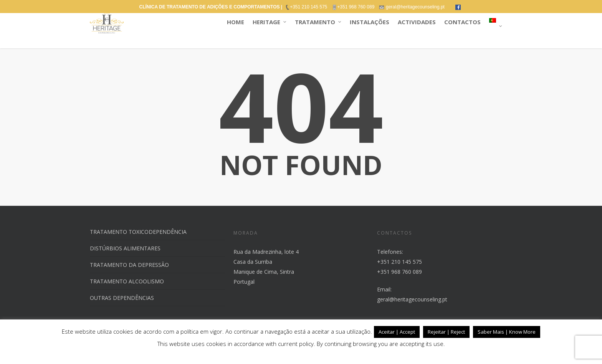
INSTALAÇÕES (370, 22)
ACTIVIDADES (417, 22)
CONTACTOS (462, 22)
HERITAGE (270, 22)
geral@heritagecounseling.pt (412, 299)
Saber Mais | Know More (507, 332)
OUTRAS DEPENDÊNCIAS (122, 298)
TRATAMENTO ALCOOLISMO (127, 281)
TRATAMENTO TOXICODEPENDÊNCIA (138, 232)
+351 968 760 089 (399, 272)
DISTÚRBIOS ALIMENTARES (125, 248)
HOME (236, 22)
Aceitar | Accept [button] (397, 332)
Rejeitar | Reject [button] (446, 332)
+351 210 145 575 (399, 262)
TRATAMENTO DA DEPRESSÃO (129, 265)
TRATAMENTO (318, 22)
